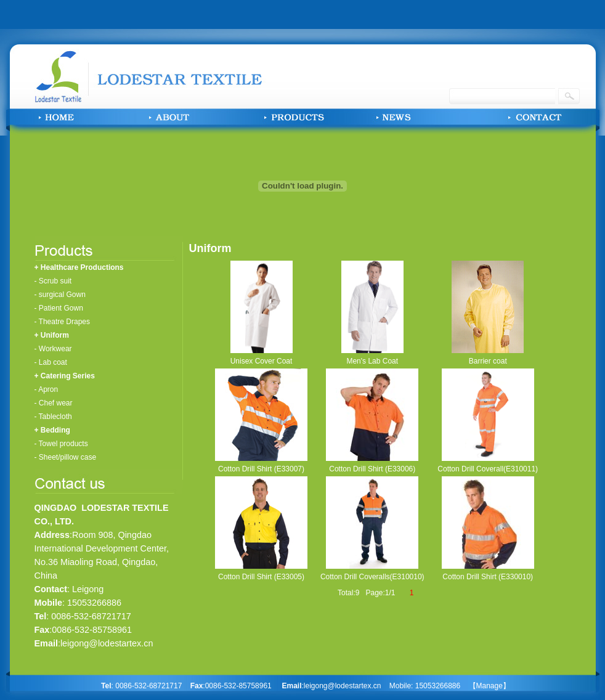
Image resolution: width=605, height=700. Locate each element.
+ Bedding (52, 430)
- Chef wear (54, 403)
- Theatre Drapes (63, 322)
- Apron (47, 389)
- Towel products (61, 444)
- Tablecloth (53, 417)
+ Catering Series (65, 376)
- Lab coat (51, 362)
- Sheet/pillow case (66, 457)
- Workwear (53, 349)
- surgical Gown (60, 295)
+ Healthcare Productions (79, 267)
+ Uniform (52, 335)
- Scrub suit (53, 281)
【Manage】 (489, 686)
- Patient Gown (59, 308)
